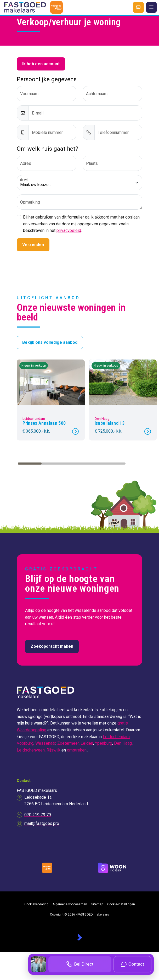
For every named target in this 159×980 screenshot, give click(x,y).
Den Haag (123, 743)
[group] (51, 400)
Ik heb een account (41, 64)
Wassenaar (45, 743)
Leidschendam (116, 737)
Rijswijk (53, 750)
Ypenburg (104, 743)
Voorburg (25, 743)
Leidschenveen (31, 750)
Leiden (87, 743)
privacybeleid (69, 230)
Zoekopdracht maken (52, 646)
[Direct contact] (138, 7)
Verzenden (33, 245)
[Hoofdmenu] (151, 7)
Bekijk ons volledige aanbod (50, 342)
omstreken (77, 750)
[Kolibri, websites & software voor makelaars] (80, 937)
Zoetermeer (68, 743)
